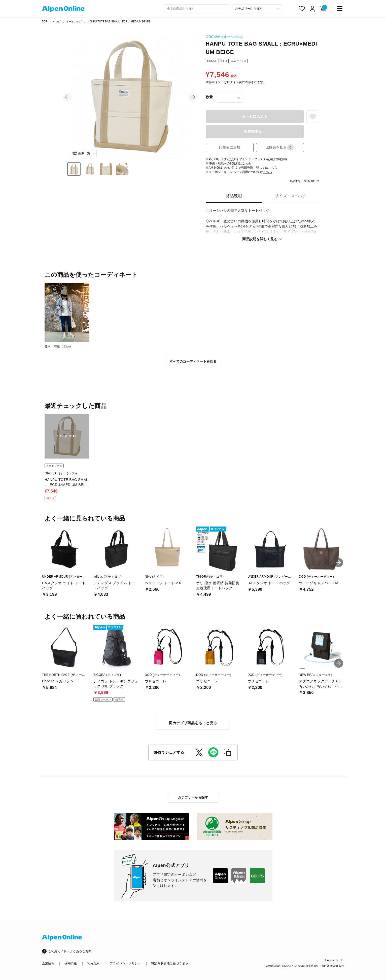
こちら (247, 163)
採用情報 (71, 963)
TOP (45, 22)
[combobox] (197, 9)
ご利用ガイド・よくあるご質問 (70, 951)
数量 (209, 97)
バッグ (57, 22)
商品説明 (234, 196)
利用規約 (93, 963)
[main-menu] (340, 9)
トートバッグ (74, 22)
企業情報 (48, 963)
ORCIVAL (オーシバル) (224, 37)
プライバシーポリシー (125, 963)
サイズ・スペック (291, 196)
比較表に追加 (230, 147)
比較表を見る (279, 147)
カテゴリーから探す (193, 797)
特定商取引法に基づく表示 (170, 963)
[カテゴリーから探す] (257, 9)
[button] (67, 97)
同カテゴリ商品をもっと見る (193, 723)
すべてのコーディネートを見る (193, 361)
